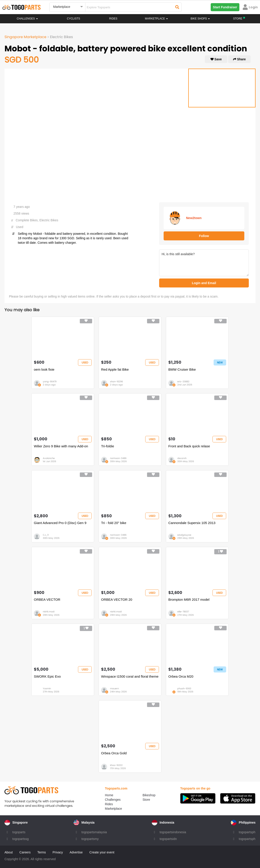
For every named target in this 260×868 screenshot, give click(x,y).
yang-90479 (50, 382)
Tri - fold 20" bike (114, 523)
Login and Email (204, 283)
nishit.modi (49, 612)
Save (216, 59)
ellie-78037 (183, 612)
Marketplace (113, 809)
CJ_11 (46, 535)
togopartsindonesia (173, 832)
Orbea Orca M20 (181, 676)
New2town (194, 218)
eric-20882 (183, 382)
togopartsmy (90, 839)
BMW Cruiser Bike (182, 369)
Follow (204, 236)
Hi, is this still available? (204, 263)
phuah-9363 (184, 689)
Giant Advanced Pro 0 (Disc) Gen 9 (60, 523)
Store (146, 800)
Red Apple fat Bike (115, 369)
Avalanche (49, 458)
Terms (41, 852)
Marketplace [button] (157, 19)
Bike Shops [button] (200, 19)
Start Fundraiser (225, 7)
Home (109, 795)
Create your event (102, 852)
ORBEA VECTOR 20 (117, 599)
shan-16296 (116, 382)
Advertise (76, 852)
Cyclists (74, 19)
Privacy (58, 852)
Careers (25, 852)
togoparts (19, 832)
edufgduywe (184, 535)
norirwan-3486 (118, 458)
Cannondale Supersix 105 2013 (192, 523)
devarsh (182, 458)
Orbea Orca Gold (114, 753)
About (9, 852)
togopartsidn (168, 839)
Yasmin (47, 689)
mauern (114, 689)
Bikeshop (149, 795)
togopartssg (21, 839)
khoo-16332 (116, 765)
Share (239, 59)
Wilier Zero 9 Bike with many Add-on (61, 446)
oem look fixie (44, 369)
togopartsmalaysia (94, 832)
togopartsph (247, 832)
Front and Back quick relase (189, 446)
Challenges (27, 19)
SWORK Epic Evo (47, 676)
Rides (113, 19)
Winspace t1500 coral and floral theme (130, 676)
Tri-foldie (108, 446)
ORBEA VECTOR (47, 599)
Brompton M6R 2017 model (189, 599)
